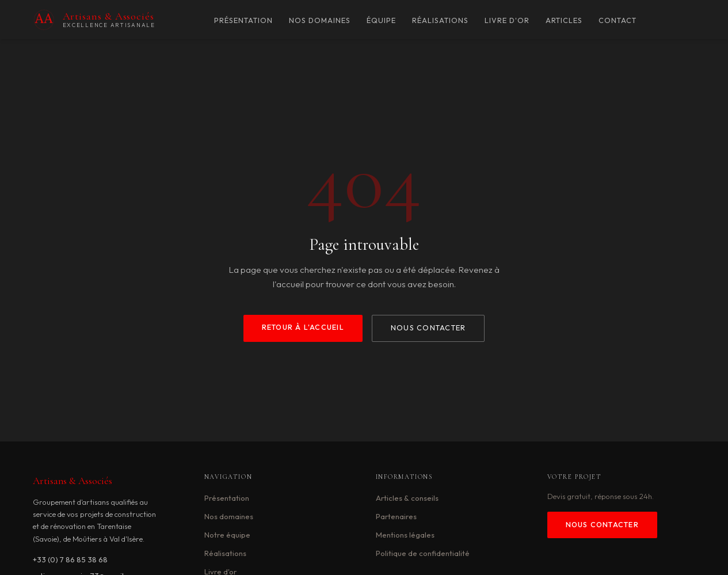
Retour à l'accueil (303, 327)
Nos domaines (320, 20)
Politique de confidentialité (423, 553)
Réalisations (440, 20)
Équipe (381, 20)
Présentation (243, 20)
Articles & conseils (407, 498)
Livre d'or (507, 20)
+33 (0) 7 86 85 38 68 (70, 559)
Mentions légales (405, 535)
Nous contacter (428, 328)
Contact (618, 20)
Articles (564, 20)
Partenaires (396, 516)
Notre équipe (227, 535)
